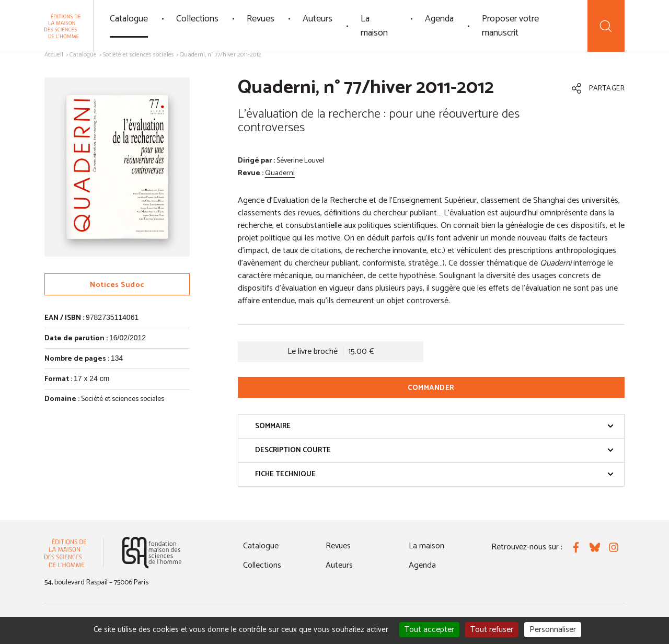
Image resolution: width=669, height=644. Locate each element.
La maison (374, 26)
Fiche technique (434, 474)
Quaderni (280, 173)
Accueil (54, 55)
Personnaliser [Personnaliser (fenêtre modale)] (553, 630)
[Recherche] (606, 26)
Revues (261, 19)
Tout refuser (492, 630)
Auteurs (318, 19)
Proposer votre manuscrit (510, 26)
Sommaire (434, 426)
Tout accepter (429, 630)
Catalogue (129, 19)
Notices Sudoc (117, 285)
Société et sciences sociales (139, 55)
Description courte (434, 450)
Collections (197, 19)
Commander (431, 388)
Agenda (439, 19)
